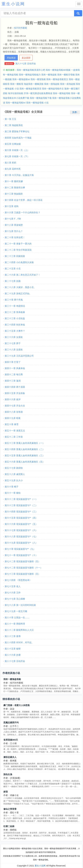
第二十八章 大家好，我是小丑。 (20, 287)
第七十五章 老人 (13, 586)
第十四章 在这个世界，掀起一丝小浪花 (24, 200)
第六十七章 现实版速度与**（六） (21, 530)
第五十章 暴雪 (12, 424)
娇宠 (6, 792)
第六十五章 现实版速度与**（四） (21, 518)
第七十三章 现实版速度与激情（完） (22, 574)
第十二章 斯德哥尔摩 (15, 188)
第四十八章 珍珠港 (14, 412)
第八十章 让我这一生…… (17, 618)
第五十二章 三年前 (14, 437)
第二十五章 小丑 (13, 269)
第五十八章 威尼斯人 (15, 474)
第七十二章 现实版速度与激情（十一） (24, 568)
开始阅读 (11, 58)
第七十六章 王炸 (13, 593)
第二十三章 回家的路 (15, 256)
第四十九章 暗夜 (13, 418)
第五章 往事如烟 (13, 144)
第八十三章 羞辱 (13, 636)
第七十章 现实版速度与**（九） (20, 549)
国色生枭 (8, 774)
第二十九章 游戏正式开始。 (18, 293)
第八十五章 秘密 (13, 649)
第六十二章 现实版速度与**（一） (21, 499)
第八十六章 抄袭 (13, 655)
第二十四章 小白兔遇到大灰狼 (19, 262)
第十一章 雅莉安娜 (14, 181)
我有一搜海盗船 (52, 84)
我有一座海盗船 (68, 84)
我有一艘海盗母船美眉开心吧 (31, 70)
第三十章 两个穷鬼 (14, 300)
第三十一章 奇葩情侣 (15, 306)
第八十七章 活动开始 (26, 64)
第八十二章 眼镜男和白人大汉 (19, 630)
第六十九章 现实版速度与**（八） (21, 543)
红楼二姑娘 (9, 826)
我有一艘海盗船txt (21, 79)
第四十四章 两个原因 (15, 387)
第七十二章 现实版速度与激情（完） (22, 561)
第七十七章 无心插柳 (15, 599)
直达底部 (26, 58)
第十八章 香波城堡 (14, 225)
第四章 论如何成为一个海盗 (18, 138)
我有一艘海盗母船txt (16, 103)
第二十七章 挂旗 (13, 281)
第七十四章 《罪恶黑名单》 (18, 580)
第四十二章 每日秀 (14, 374)
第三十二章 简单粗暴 (15, 312)
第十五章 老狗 (12, 206)
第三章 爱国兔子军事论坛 (17, 131)
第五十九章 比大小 (14, 480)
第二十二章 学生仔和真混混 (18, 250)
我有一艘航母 (17, 84)
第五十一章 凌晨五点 (15, 431)
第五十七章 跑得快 (14, 468)
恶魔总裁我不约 (11, 723)
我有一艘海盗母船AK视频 (58, 70)
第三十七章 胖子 (13, 343)
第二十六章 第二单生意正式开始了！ (22, 275)
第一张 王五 (10, 119)
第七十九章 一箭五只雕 (16, 611)
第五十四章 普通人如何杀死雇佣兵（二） (25, 449)
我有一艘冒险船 (38, 79)
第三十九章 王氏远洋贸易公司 (19, 356)
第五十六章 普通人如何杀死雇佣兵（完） (25, 462)
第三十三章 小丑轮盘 (15, 318)
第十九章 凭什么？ (14, 231)
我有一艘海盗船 (49, 75)
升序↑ (75, 112)
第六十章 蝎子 (12, 487)
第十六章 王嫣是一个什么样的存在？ (22, 212)
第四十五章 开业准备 (15, 393)
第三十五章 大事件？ (15, 331)
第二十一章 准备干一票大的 (18, 244)
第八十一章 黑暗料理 (15, 624)
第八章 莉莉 (10, 163)
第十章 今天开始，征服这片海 (19, 175)
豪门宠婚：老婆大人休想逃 (17, 705)
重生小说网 (40, 866)
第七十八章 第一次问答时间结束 (20, 605)
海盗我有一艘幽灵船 (34, 84)
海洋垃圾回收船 (16, 93)
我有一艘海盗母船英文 (57, 79)
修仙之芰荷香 (10, 809)
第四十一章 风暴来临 (15, 368)
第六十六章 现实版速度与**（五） (21, 524)
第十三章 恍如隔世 (14, 194)
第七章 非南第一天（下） (17, 156)
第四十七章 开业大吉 (15, 406)
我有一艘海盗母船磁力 (30, 75)
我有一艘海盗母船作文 (53, 89)
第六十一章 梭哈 (13, 493)
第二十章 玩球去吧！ (15, 237)
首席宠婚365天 (11, 740)
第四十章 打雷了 (13, 362)
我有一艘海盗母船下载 (41, 98)
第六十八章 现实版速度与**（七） (21, 537)
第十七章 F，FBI (13, 219)
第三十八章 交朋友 (14, 350)
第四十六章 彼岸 (13, 399)
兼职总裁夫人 (10, 757)
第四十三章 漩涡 (13, 381)
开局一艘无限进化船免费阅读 (38, 93)
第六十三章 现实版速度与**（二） (21, 505)
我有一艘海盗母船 (62, 93)
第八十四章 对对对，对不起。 (19, 642)
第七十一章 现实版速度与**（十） (21, 555)
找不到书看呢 (20, 28)
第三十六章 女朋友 (14, 337)
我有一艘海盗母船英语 (30, 89)
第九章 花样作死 (13, 169)
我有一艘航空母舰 (66, 75)
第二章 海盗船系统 (14, 125)
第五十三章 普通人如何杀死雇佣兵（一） (25, 443)
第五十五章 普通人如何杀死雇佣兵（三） (25, 455)
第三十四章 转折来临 (15, 325)
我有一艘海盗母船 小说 (37, 103)
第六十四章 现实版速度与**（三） (21, 512)
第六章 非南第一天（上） (17, 150)
